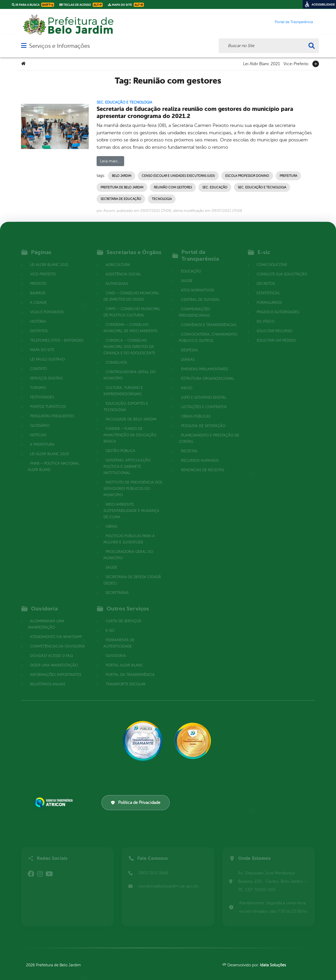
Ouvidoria (116, 650)
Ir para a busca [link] (33, 5)
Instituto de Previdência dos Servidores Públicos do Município (133, 483)
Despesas (189, 344)
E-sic (110, 625)
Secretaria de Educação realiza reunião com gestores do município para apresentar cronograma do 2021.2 (195, 112)
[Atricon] (55, 802)
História (38, 315)
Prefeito (38, 278)
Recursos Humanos (200, 455)
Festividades (42, 391)
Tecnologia (162, 199)
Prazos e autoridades (278, 306)
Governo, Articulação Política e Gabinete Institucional (127, 461)
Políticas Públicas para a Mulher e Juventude (129, 533)
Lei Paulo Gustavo (47, 353)
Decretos (266, 278)
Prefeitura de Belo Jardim (122, 187)
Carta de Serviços (123, 615)
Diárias (188, 354)
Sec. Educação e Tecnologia (124, 102)
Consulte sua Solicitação (282, 268)
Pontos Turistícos (48, 401)
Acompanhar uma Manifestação (46, 618)
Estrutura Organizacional (208, 373)
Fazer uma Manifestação (54, 659)
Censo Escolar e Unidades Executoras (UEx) (178, 176)
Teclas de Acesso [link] (81, 5)
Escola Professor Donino (247, 176)
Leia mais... (110, 161)
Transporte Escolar (125, 678)
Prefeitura (288, 176)
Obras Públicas (196, 410)
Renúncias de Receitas (203, 464)
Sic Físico (265, 315)
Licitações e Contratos (204, 401)
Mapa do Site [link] (126, 5)
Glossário (40, 420)
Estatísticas (268, 287)
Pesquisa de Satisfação (203, 420)
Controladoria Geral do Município (129, 369)
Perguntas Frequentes (52, 410)
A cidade (38, 297)
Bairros (38, 287)
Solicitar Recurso (274, 325)
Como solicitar (272, 259)
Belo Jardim (122, 176)
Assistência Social (123, 268)
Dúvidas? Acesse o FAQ (51, 650)
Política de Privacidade (136, 803)
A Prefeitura (42, 438)
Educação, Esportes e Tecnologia (126, 401)
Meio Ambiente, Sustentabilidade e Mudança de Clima (131, 505)
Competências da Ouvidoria (57, 640)
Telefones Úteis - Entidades (57, 334)
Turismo (38, 382)
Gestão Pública (120, 445)
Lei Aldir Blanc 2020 (49, 448)
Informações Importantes (56, 669)
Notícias (38, 429)
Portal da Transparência (130, 669)
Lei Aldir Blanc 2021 (261, 63)
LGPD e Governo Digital (204, 391)
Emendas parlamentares (204, 363)
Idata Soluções (273, 965)
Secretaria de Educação (121, 199)
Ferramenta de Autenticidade (119, 637)
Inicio (187, 382)
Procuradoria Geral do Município (128, 549)
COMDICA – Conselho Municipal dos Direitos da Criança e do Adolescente (129, 341)
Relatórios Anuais (48, 678)
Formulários (269, 297)
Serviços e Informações (59, 46)
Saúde (111, 561)
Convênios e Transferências (209, 319)
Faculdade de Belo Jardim (131, 413)
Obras (111, 520)
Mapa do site (42, 344)
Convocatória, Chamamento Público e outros (208, 332)
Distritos (39, 325)
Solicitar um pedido (276, 334)
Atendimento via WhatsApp (56, 631)
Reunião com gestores (173, 187)
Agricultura (118, 259)
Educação (191, 265)
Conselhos (116, 356)
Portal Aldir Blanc (124, 659)
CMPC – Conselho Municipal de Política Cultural (132, 306)
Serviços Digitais (46, 372)
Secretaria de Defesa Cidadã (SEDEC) (132, 574)
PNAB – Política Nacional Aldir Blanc (54, 461)
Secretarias (117, 587)
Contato (38, 363)
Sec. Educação (215, 187)
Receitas (189, 445)
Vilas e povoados (47, 306)
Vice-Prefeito (296, 63)
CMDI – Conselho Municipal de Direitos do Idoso (131, 290)
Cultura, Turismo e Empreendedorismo (123, 385)
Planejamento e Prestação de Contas (209, 432)
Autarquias (117, 278)
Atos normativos (197, 284)
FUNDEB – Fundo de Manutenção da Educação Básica (130, 429)
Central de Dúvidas (200, 294)
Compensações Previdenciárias (194, 306)
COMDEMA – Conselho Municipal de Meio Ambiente (130, 322)
